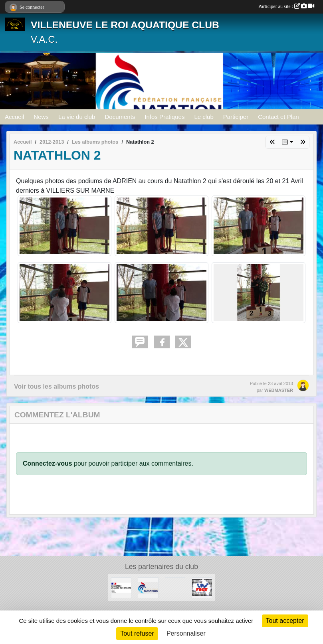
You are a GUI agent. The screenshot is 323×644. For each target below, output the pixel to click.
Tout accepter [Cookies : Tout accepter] (285, 621)
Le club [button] (204, 117)
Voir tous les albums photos (56, 386)
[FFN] (148, 587)
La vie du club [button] (77, 117)
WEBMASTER (279, 390)
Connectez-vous (48, 463)
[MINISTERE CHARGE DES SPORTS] (121, 587)
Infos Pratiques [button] (164, 117)
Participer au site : (286, 6)
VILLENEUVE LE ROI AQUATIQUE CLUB (125, 25)
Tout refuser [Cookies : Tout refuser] (137, 633)
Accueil (14, 117)
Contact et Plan (278, 117)
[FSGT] (202, 587)
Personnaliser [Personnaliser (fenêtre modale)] (186, 633)
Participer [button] (236, 117)
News (41, 117)
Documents (120, 117)
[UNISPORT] (175, 587)
